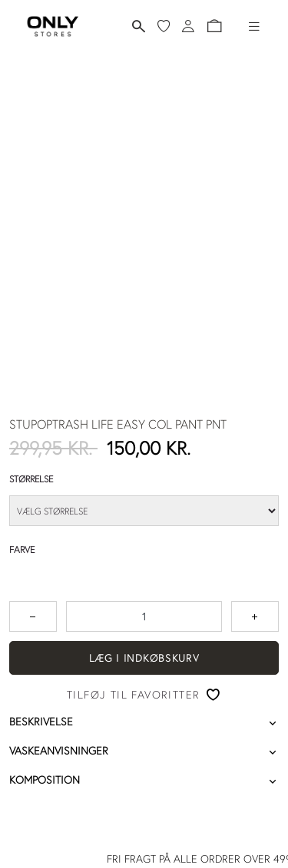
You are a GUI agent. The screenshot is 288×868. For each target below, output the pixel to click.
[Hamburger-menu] (254, 26)
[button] (214, 26)
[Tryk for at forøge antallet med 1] (255, 616)
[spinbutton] (144, 616)
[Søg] (139, 26)
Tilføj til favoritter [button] (133, 695)
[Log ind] (188, 26)
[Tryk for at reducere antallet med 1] (33, 616)
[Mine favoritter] (164, 26)
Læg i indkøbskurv (144, 658)
